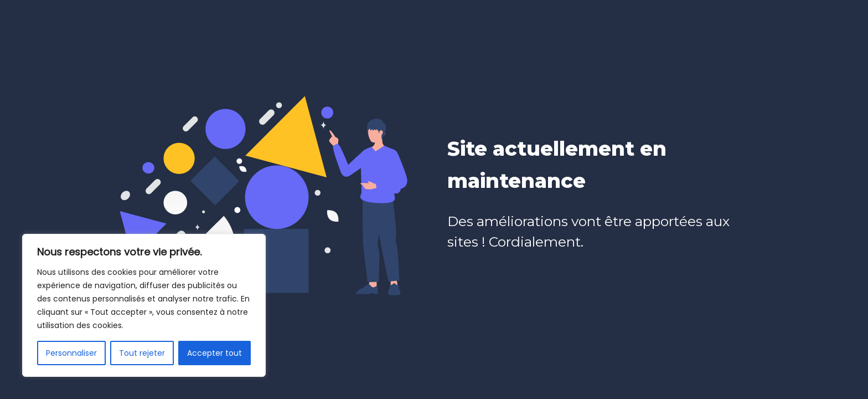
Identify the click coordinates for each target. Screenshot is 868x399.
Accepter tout (215, 353)
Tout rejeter (142, 353)
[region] (144, 305)
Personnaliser (71, 353)
